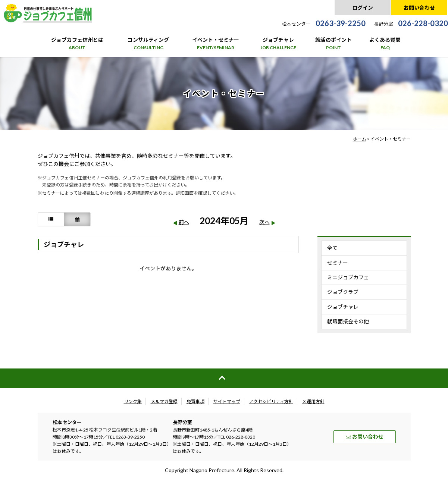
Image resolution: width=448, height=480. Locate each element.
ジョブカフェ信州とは (77, 44)
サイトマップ (227, 401)
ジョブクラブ (343, 292)
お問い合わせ (419, 8)
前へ (184, 222)
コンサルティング (148, 44)
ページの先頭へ (224, 378)
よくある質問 (385, 44)
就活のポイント (333, 44)
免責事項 (195, 401)
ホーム (360, 139)
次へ (264, 222)
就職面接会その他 (348, 321)
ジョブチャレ (278, 44)
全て (332, 248)
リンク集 (133, 401)
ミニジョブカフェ (348, 277)
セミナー (338, 263)
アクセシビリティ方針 (271, 401)
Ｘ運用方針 (313, 401)
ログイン (363, 8)
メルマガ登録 (164, 401)
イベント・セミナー (215, 44)
